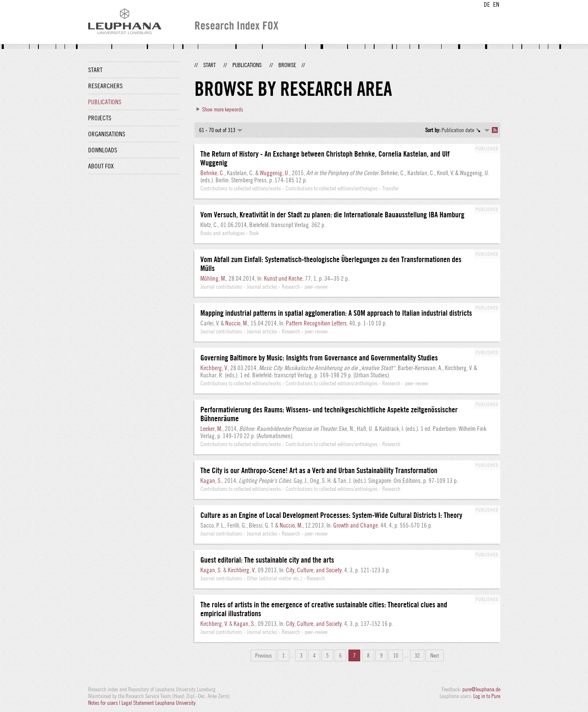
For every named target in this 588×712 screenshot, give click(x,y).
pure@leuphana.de (481, 689)
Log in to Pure (487, 696)
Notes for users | (105, 703)
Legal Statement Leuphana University (159, 703)
